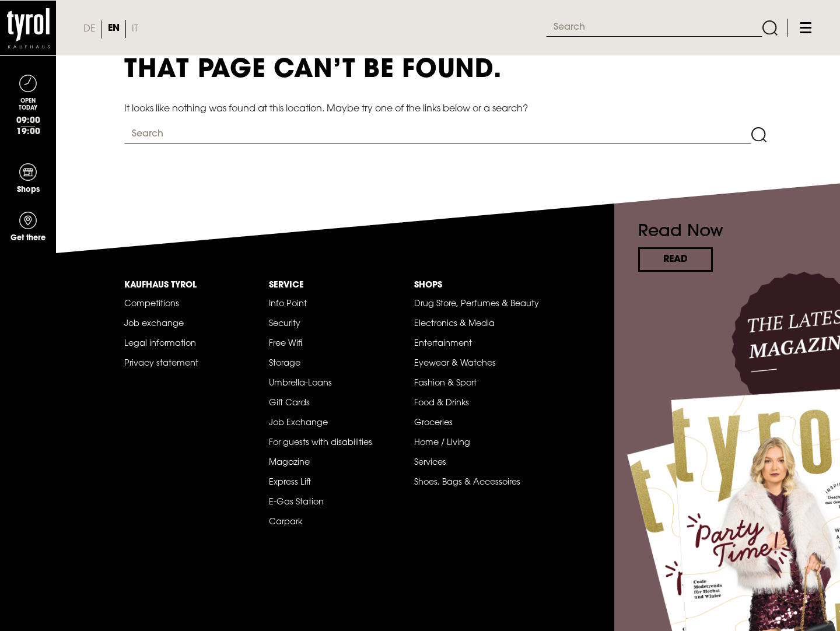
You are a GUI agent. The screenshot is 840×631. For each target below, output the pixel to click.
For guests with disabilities (321, 443)
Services (430, 463)
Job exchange (154, 324)
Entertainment (443, 344)
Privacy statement (161, 364)
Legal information (160, 344)
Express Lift (290, 483)
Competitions (152, 304)
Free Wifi (286, 344)
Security (285, 324)
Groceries (433, 423)
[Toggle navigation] (806, 28)
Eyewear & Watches (455, 364)
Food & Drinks (442, 403)
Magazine (289, 463)
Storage (285, 364)
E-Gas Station (296, 502)
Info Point (288, 304)
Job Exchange (298, 423)
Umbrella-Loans (300, 383)
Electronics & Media (454, 324)
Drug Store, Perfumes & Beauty (477, 304)
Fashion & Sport (445, 383)
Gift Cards (289, 403)
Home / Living (442, 443)
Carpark (286, 522)
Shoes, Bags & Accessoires (467, 483)
